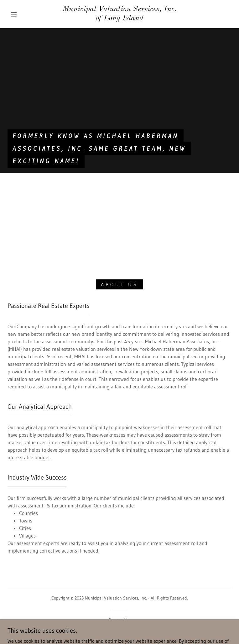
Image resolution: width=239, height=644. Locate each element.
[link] (120, 14)
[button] (19, 14)
